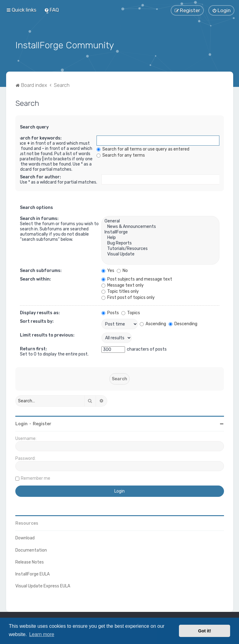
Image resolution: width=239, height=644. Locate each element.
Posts (110, 312)
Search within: (35, 279)
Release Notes (30, 561)
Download (25, 537)
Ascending (153, 323)
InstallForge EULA (32, 573)
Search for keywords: (38, 138)
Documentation (31, 549)
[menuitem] (51, 10)
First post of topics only (128, 297)
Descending (183, 323)
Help (160, 237)
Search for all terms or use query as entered (143, 149)
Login (21, 423)
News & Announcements (160, 226)
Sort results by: (37, 321)
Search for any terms (121, 155)
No (122, 270)
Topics (131, 312)
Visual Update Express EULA (43, 585)
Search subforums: (41, 270)
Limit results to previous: (47, 335)
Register (42, 423)
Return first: (33, 348)
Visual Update (160, 254)
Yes (108, 270)
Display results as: (40, 312)
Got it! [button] (205, 631)
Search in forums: (39, 218)
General (160, 221)
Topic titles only (120, 291)
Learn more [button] (42, 634)
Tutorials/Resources (160, 248)
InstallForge (160, 232)
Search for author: (40, 176)
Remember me (36, 478)
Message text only (123, 285)
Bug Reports (160, 243)
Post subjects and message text (137, 279)
